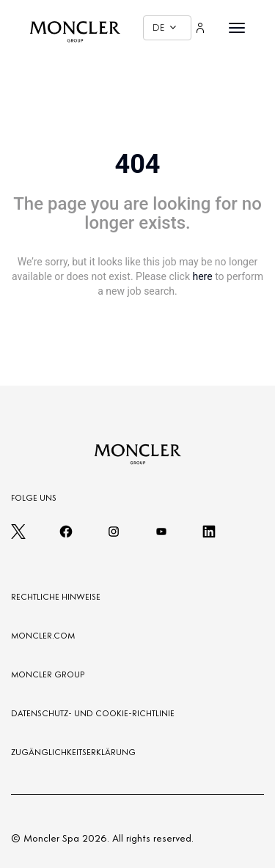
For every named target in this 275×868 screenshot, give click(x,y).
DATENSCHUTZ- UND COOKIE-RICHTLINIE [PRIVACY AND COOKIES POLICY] (93, 713)
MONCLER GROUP (48, 674)
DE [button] (164, 27)
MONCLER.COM (43, 636)
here (202, 276)
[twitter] (18, 536)
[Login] (200, 28)
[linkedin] (209, 536)
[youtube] (161, 536)
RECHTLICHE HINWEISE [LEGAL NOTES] (56, 597)
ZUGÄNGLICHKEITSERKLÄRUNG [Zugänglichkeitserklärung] (73, 752)
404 (138, 164)
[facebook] (66, 536)
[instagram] (114, 536)
